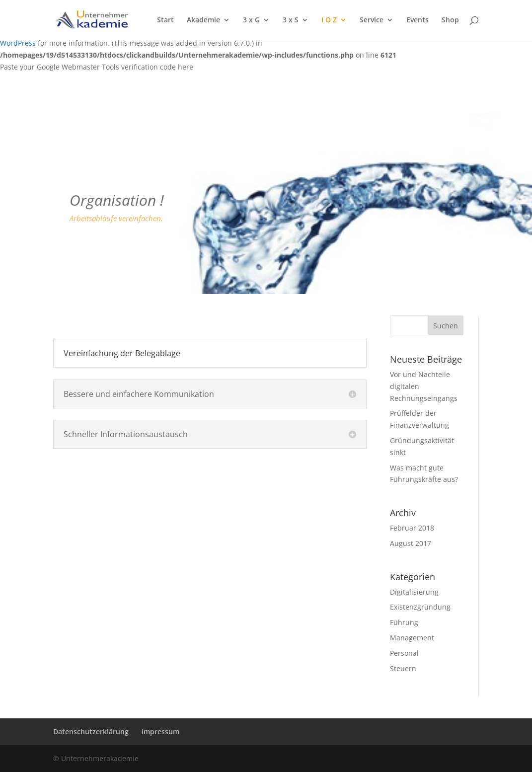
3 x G (251, 20)
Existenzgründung (420, 607)
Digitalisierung (414, 592)
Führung (404, 622)
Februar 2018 (412, 528)
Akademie (203, 20)
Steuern (403, 668)
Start (165, 20)
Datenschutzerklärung (91, 732)
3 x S (291, 20)
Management (412, 638)
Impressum (160, 732)
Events (418, 20)
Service (372, 20)
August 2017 (411, 543)
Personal (404, 653)
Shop (450, 20)
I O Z (329, 20)
